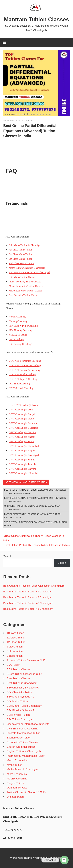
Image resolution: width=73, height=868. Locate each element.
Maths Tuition (15, 765)
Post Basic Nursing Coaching (23, 326)
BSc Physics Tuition (18, 715)
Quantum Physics (17, 788)
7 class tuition (15, 647)
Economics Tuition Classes (22, 742)
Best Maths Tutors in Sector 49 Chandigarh (28, 592)
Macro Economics (17, 760)
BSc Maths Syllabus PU (21, 697)
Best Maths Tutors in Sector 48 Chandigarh (28, 597)
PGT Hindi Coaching (19, 384)
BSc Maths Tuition (17, 701)
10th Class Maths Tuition (21, 263)
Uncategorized (15, 797)
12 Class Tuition (16, 642)
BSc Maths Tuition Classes (22, 277)
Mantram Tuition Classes (36, 19)
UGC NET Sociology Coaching (25, 370)
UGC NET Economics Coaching (25, 361)
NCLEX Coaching (18, 335)
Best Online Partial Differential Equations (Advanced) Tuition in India (35, 500)
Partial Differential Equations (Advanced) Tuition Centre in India (32, 516)
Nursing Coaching (18, 321)
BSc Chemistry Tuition (20, 692)
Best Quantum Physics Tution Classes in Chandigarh (34, 586)
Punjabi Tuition (15, 783)
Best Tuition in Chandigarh (22, 683)
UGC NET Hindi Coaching (22, 374)
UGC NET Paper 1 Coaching (23, 379)
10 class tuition (15, 633)
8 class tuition (15, 651)
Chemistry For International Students (28, 724)
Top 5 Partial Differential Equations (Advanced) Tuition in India (36, 524)
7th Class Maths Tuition (21, 250)
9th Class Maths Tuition (21, 259)
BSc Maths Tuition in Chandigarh (26, 245)
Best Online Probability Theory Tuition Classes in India (36, 545)
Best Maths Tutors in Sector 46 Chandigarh (28, 609)
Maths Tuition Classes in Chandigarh (27, 268)
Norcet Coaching (17, 317)
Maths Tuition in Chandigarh (23, 769)
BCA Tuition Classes (19, 669)
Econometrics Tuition (19, 738)
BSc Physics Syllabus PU (22, 710)
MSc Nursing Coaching (21, 330)
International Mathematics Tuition (26, 482)
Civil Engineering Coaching (22, 729)
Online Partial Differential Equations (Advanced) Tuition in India (32, 508)
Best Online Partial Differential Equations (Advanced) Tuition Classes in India (35, 492)
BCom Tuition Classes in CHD (24, 674)
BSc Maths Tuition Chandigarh (24, 706)
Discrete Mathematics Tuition (24, 733)
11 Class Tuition (16, 638)
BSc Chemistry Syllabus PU (23, 688)
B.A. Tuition (13, 665)
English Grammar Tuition (21, 747)
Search (7, 556)
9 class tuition (15, 656)
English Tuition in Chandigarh (24, 751)
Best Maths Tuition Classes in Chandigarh (30, 272)
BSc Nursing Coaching (20, 344)
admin (29, 121)
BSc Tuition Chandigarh (21, 719)
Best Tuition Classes (19, 678)
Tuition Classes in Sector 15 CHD (26, 792)
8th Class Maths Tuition (21, 254)
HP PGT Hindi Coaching (21, 388)
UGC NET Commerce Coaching (25, 365)
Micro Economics (17, 774)
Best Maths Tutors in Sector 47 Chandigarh (28, 603)
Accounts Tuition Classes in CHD (26, 660)
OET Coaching (16, 339)
